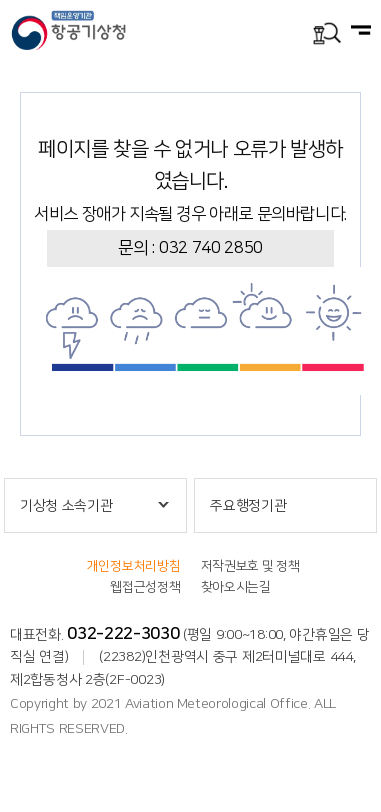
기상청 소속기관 (66, 506)
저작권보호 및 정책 (250, 566)
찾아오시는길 (236, 587)
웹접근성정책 (145, 587)
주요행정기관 (248, 506)
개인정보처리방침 (134, 566)
